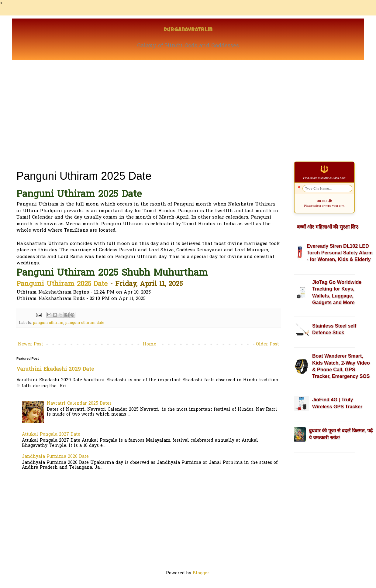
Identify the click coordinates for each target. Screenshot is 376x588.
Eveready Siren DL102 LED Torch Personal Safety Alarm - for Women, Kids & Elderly (340, 253)
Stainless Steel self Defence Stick (334, 329)
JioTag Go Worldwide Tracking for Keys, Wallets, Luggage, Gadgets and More (337, 292)
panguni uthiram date (85, 323)
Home (150, 344)
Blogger (201, 573)
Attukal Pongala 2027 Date (51, 435)
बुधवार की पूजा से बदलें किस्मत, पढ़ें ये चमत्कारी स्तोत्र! (341, 434)
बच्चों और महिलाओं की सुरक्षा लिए (328, 227)
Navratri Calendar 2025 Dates (79, 404)
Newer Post (31, 344)
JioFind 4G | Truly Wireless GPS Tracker (337, 403)
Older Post (267, 344)
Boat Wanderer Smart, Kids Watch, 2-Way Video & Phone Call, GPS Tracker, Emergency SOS (341, 366)
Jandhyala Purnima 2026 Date (55, 457)
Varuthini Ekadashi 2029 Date (55, 369)
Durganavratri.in (188, 30)
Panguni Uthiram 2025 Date (62, 284)
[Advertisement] (188, 105)
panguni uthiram (48, 323)
